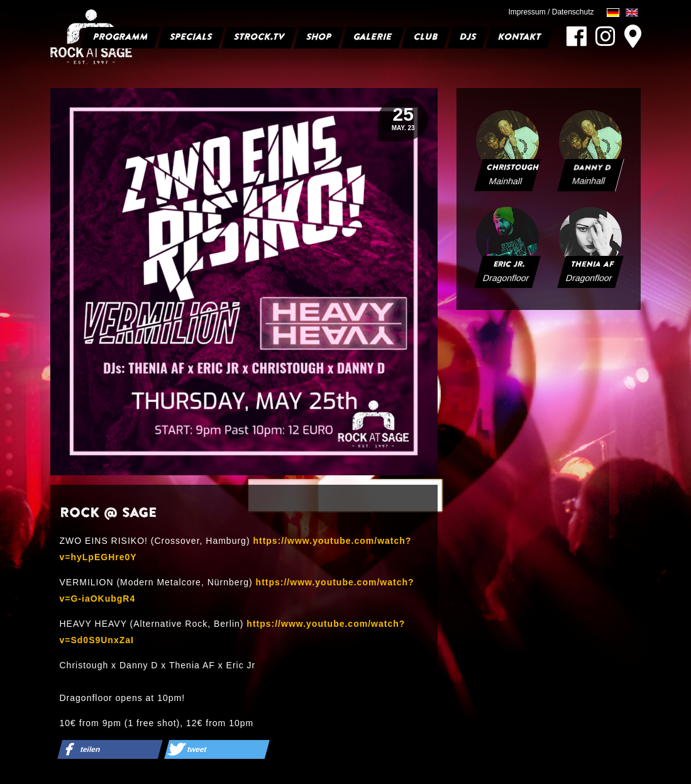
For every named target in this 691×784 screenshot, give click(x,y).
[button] (109, 749)
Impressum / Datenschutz (551, 12)
